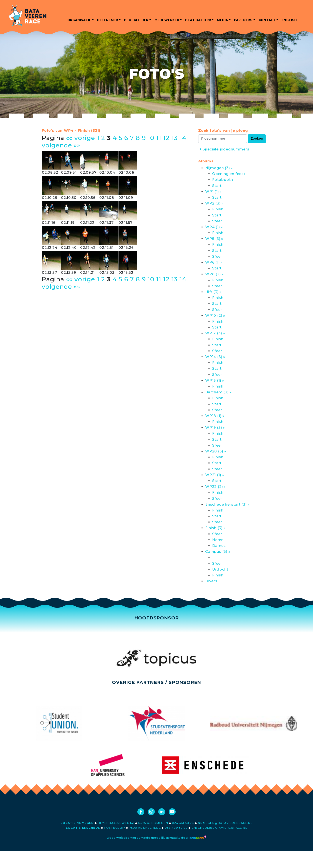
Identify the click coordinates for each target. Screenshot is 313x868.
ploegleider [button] (136, 20)
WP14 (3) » (215, 357)
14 (183, 138)
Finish (218, 209)
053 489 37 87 (176, 828)
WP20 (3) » (216, 451)
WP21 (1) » (215, 475)
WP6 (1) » (214, 262)
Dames (219, 546)
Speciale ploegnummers (224, 149)
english (289, 20)
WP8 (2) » (214, 274)
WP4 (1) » (214, 227)
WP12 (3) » (215, 333)
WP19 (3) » (215, 428)
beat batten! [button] (198, 20)
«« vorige (81, 138)
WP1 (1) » (213, 192)
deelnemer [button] (108, 20)
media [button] (222, 20)
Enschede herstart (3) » (227, 504)
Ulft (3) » (213, 292)
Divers (211, 581)
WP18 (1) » (215, 416)
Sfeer (217, 221)
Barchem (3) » (218, 392)
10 (151, 138)
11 (159, 138)
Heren (218, 540)
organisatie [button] (79, 20)
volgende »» (61, 145)
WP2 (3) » (214, 203)
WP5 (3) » (214, 239)
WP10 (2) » (215, 316)
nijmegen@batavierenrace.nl (225, 823)
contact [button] (267, 20)
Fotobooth (223, 180)
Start (217, 186)
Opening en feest (229, 174)
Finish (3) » (215, 528)
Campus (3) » (218, 552)
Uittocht (220, 569)
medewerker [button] (167, 20)
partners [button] (243, 20)
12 (166, 138)
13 (175, 138)
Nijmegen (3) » (219, 168)
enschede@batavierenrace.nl (219, 828)
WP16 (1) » (215, 380)
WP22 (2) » (216, 487)
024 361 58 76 (183, 823)
